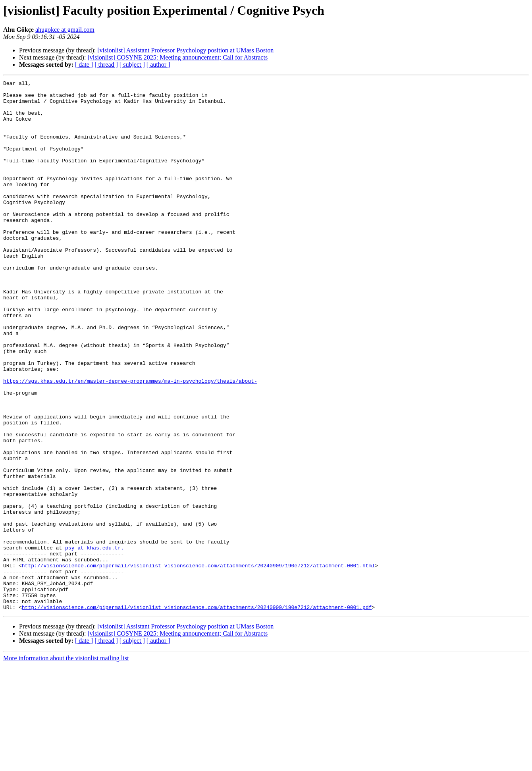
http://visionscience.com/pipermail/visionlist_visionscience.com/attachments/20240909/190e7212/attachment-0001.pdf (197, 713)
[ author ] (158, 65)
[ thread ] (106, 65)
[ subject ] (132, 65)
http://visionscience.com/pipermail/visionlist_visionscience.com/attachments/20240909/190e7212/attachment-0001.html (198, 663)
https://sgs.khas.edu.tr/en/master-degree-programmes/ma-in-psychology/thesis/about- (130, 441)
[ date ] (84, 65)
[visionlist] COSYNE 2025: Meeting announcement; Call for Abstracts (177, 57)
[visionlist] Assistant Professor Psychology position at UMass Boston (185, 50)
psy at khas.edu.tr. (94, 642)
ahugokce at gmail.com (65, 30)
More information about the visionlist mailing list (66, 764)
